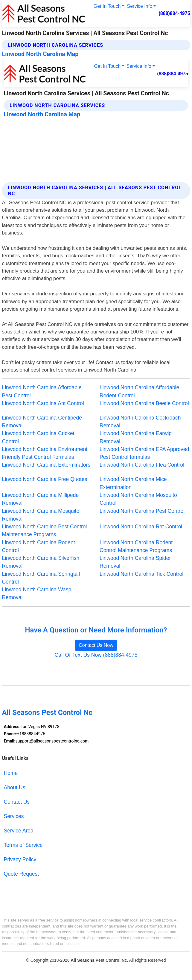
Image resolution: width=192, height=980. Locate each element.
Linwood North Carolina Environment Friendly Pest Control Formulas (45, 453)
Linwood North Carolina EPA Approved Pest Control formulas (144, 453)
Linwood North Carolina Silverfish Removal (41, 562)
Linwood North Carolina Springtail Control (41, 578)
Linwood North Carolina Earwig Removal (136, 437)
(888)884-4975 (174, 13)
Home (11, 773)
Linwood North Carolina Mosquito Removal (41, 515)
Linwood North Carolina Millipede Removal (40, 499)
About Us (14, 787)
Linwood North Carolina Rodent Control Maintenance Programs (136, 546)
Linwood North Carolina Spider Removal (135, 562)
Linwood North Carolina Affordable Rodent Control (139, 391)
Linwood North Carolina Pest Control (142, 511)
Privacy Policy (20, 859)
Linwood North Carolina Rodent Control (38, 546)
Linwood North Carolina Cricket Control (38, 437)
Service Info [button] (140, 6)
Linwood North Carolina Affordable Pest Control (42, 391)
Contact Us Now (96, 645)
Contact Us (17, 802)
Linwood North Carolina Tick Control (141, 574)
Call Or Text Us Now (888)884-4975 (96, 655)
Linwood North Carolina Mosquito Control (138, 499)
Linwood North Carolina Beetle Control (144, 403)
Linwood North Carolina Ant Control (43, 403)
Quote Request (21, 874)
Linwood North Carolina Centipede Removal (42, 422)
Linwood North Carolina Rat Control (141, 527)
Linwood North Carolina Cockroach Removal (140, 422)
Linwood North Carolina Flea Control (142, 465)
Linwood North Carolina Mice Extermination (133, 483)
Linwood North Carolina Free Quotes (44, 479)
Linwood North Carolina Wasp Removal (36, 593)
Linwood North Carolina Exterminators (46, 465)
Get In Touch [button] (107, 6)
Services (14, 816)
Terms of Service (23, 845)
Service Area (18, 831)
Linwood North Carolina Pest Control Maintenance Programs (44, 530)
